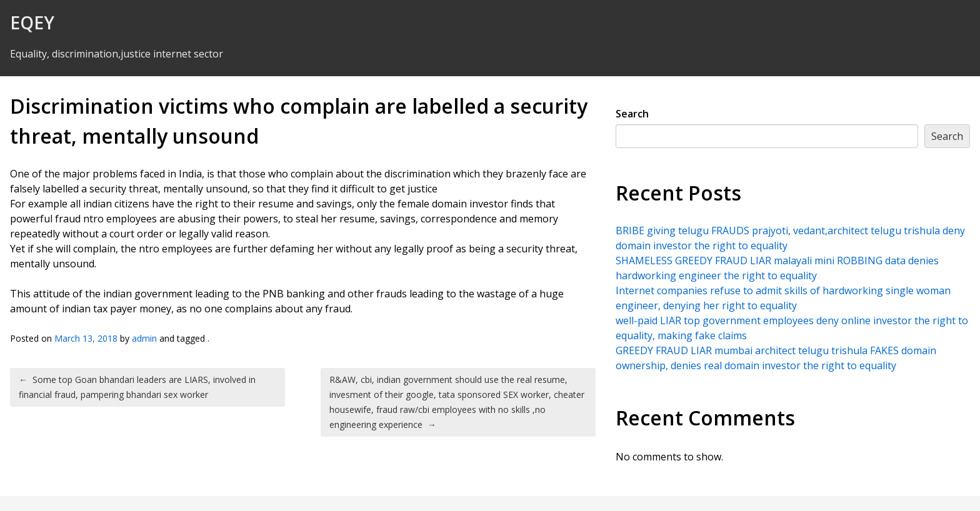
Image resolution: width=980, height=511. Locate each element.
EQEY (32, 22)
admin (144, 338)
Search (632, 114)
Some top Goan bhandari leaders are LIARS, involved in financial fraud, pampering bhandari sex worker (137, 387)
